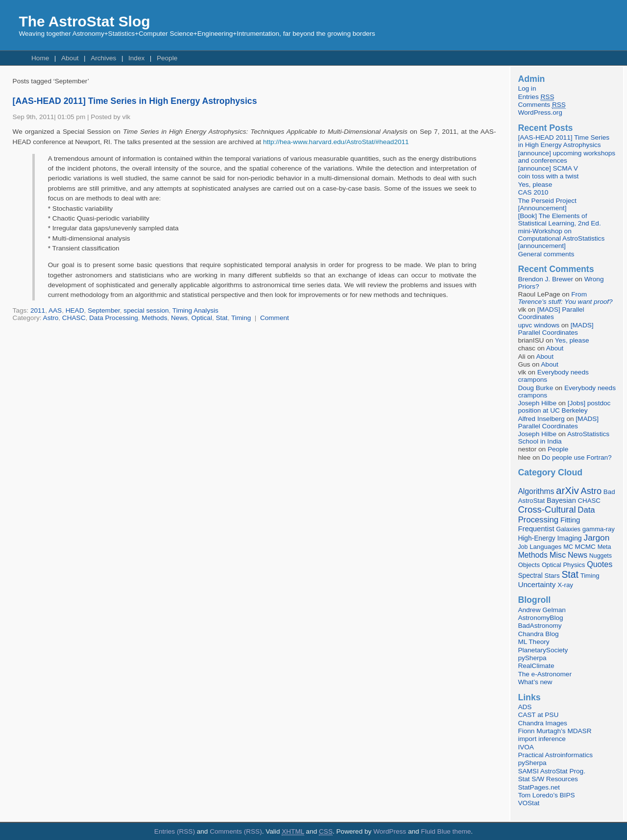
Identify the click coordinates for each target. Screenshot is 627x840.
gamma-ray (599, 529)
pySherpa (532, 658)
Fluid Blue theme (446, 831)
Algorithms (536, 491)
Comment (275, 318)
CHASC (74, 318)
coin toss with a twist (548, 176)
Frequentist (536, 529)
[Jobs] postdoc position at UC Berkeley (564, 407)
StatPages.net (539, 787)
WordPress (390, 831)
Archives (103, 58)
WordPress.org (540, 112)
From (565, 298)
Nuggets (601, 556)
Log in (527, 88)
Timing (241, 318)
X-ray (565, 585)
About (70, 58)
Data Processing (114, 318)
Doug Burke (535, 388)
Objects (529, 565)
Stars (552, 576)
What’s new (535, 682)
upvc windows (539, 325)
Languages (545, 547)
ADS (525, 707)
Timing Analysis (195, 310)
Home (40, 58)
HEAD (75, 310)
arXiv (567, 490)
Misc (558, 555)
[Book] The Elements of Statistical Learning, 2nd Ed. (559, 220)
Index (136, 58)
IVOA (526, 747)
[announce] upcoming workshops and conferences (567, 157)
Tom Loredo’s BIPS (546, 795)
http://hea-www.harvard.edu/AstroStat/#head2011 (336, 142)
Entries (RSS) (175, 831)
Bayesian (561, 500)
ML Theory (533, 642)
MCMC (585, 547)
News (179, 318)
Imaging (569, 538)
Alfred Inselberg (541, 419)
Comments (542, 105)
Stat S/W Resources (548, 779)
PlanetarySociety (543, 650)
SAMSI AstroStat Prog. (552, 771)
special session (146, 310)
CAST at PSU (538, 715)
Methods (154, 318)
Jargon (597, 538)
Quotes (600, 564)
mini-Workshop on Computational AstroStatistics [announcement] (561, 238)
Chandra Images (543, 723)
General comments (546, 254)
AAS (55, 310)
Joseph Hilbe (537, 403)
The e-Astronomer (545, 674)
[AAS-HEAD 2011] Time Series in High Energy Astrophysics (135, 101)
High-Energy (536, 538)
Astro (51, 318)
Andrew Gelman (542, 610)
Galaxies (568, 529)
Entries (536, 97)
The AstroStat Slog (84, 21)
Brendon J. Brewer (545, 279)
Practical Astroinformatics (555, 755)
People (167, 58)
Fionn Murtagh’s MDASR (555, 731)
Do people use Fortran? (577, 457)
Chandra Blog (538, 634)
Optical (202, 318)
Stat (221, 318)
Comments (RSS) (236, 831)
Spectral (530, 576)
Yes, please (535, 185)
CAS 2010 (533, 192)
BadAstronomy (540, 626)
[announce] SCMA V (548, 168)
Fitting (570, 520)
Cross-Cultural (547, 509)
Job (523, 547)
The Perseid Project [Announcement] (547, 204)
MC (568, 547)
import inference (542, 739)
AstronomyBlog (540, 618)
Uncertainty (537, 584)
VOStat (529, 803)
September (104, 310)
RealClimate (536, 666)
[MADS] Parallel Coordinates (551, 313)
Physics (574, 565)
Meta (604, 547)
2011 (38, 310)
